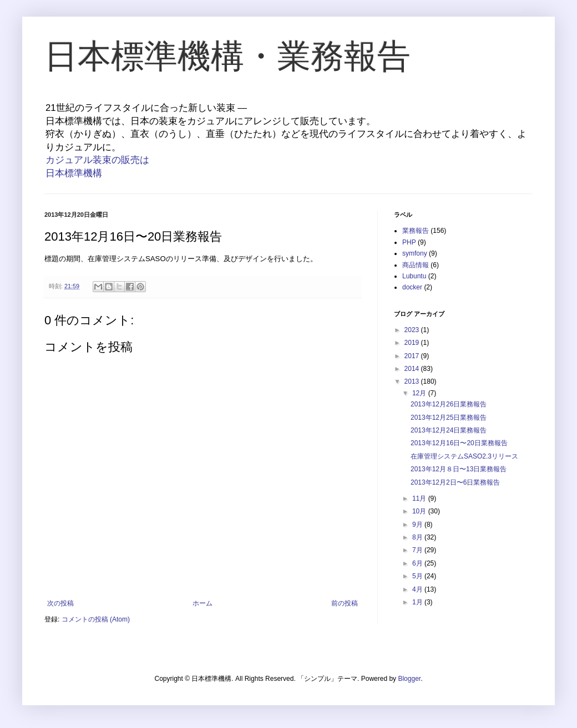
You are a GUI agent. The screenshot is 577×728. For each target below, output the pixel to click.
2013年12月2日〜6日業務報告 (455, 482)
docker (412, 287)
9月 (418, 525)
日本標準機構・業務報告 (227, 56)
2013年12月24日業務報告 (449, 430)
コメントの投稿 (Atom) (96, 619)
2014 (413, 369)
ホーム (203, 603)
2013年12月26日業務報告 (449, 404)
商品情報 (416, 265)
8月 (418, 537)
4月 (418, 589)
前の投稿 (345, 603)
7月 (418, 550)
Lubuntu (414, 276)
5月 (418, 576)
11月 (420, 498)
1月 (418, 602)
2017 (413, 356)
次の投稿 (60, 603)
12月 (420, 393)
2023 (413, 330)
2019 (413, 343)
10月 (420, 511)
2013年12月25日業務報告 (449, 418)
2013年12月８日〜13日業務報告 (459, 469)
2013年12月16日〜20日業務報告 (459, 443)
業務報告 (416, 231)
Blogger (409, 679)
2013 (413, 381)
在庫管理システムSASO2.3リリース (464, 456)
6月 (418, 563)
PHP (409, 242)
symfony (415, 253)
